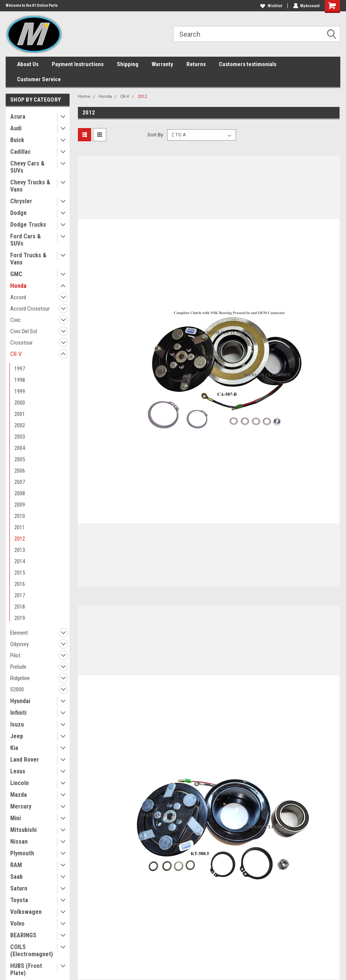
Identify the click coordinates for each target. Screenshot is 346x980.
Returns (196, 64)
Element (19, 633)
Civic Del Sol (24, 331)
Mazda (19, 795)
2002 (20, 425)
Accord (18, 297)
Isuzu (17, 724)
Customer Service (39, 79)
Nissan (19, 842)
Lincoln (19, 783)
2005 (20, 459)
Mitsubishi (23, 830)
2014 (20, 561)
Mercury (21, 806)
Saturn (19, 888)
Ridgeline (20, 678)
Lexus (18, 771)
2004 (20, 448)
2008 (20, 493)
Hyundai (20, 701)
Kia (14, 748)
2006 (20, 471)
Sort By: (156, 135)
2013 (20, 550)
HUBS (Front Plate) (26, 969)
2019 (20, 618)
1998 (20, 380)
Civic (16, 320)
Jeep (17, 736)
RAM (16, 865)
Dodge (19, 213)
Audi (16, 128)
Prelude (18, 667)
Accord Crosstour (30, 309)
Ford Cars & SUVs (26, 240)
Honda (18, 286)
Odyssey (19, 644)
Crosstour (21, 343)
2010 (20, 516)
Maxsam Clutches (293, 175)
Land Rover (25, 760)
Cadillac (20, 152)
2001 (20, 414)
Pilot (15, 655)
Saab (16, 877)
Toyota (19, 900)
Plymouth (22, 853)
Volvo (17, 924)
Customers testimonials (248, 64)
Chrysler (21, 201)
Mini (16, 818)
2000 (20, 403)
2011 (20, 527)
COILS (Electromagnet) (32, 951)
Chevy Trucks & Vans (30, 186)
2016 (20, 584)
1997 (20, 369)
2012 (20, 539)
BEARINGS (23, 935)
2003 (20, 437)
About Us (28, 64)
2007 (20, 482)
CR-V (16, 354)
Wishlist (271, 6)
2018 (20, 607)
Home (84, 97)
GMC (16, 274)
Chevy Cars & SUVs (27, 167)
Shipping (128, 64)
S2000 (17, 689)
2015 (20, 573)
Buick (17, 140)
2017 (20, 595)
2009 (20, 505)
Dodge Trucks (28, 225)
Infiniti (18, 713)
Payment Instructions (78, 64)
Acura (18, 117)
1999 (20, 391)
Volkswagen (26, 912)
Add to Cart (297, 431)
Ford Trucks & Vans (28, 259)
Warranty (162, 64)
